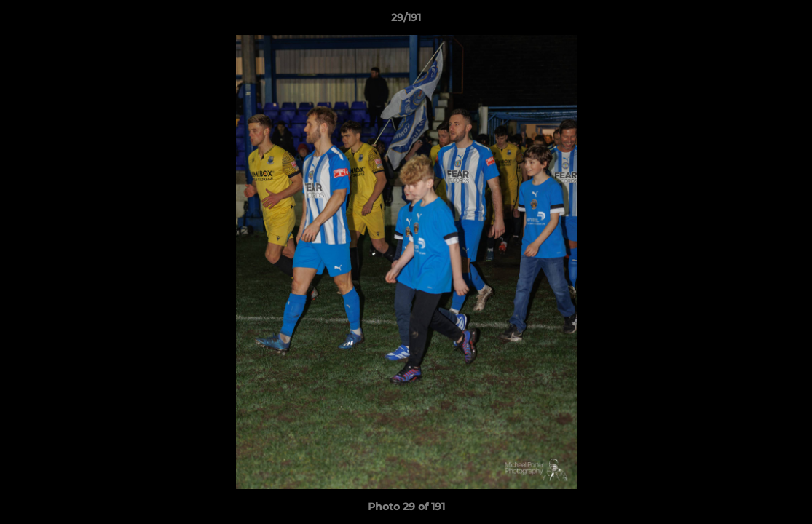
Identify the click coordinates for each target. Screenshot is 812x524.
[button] (786, 21)
